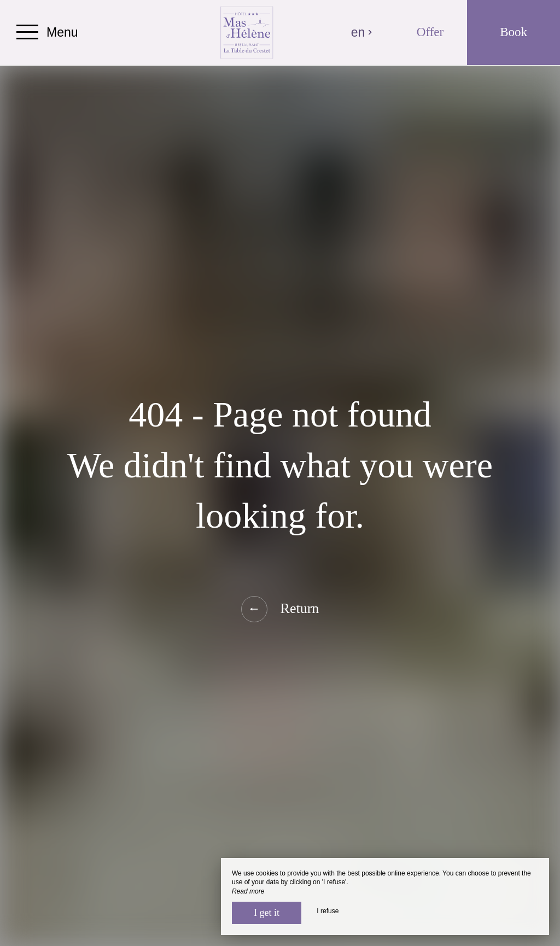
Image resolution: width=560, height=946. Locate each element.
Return (280, 609)
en (362, 32)
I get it (267, 913)
